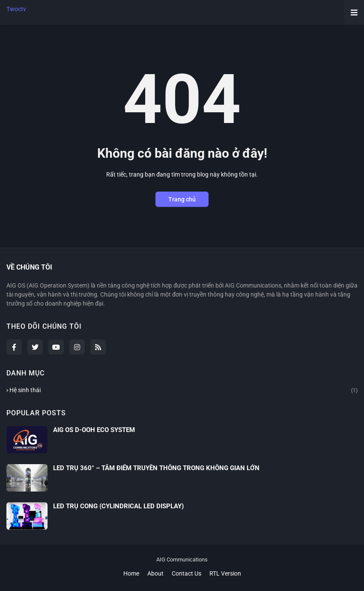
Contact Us (186, 573)
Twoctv (16, 9)
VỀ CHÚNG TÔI (29, 267)
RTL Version (225, 573)
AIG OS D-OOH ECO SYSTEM (94, 430)
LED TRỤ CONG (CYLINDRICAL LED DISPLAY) (118, 506)
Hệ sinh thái (183, 391)
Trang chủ (182, 199)
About (155, 573)
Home (131, 573)
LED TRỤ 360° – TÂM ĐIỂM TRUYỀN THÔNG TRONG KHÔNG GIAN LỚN (156, 468)
